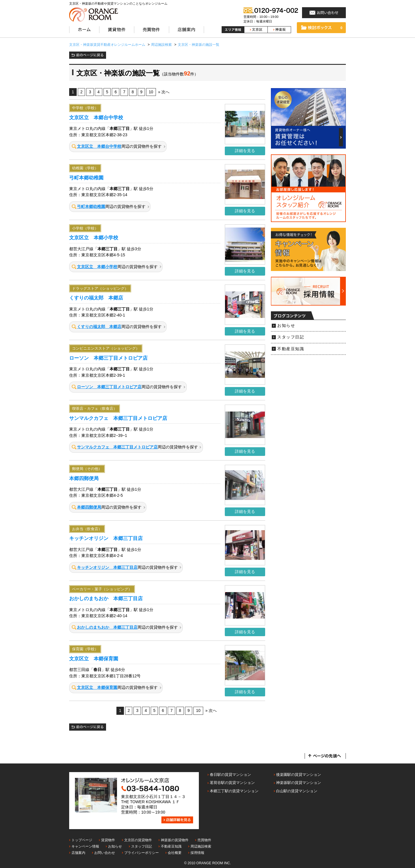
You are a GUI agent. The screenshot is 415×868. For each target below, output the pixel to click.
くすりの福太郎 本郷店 (96, 298)
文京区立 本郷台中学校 (96, 117)
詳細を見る (245, 151)
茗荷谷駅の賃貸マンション (232, 783)
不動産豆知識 (291, 349)
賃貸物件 (108, 840)
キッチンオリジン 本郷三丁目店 (106, 538)
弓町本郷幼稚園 (86, 178)
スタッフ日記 (291, 337)
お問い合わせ (105, 853)
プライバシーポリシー (142, 853)
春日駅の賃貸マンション (230, 775)
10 (151, 92)
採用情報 (197, 853)
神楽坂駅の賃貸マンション (299, 783)
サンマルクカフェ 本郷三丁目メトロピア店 (118, 418)
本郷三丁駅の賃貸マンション (234, 791)
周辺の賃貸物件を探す (117, 146)
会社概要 (175, 853)
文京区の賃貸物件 (138, 840)
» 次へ (164, 92)
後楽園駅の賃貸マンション (299, 775)
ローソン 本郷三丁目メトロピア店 (108, 358)
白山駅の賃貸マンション (297, 791)
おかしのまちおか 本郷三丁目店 (106, 598)
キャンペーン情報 (85, 846)
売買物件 (204, 840)
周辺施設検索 (201, 846)
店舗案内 (78, 853)
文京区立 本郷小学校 (94, 238)
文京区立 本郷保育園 (94, 659)
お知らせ (286, 326)
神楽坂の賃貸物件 (175, 840)
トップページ (82, 840)
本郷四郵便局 (84, 478)
